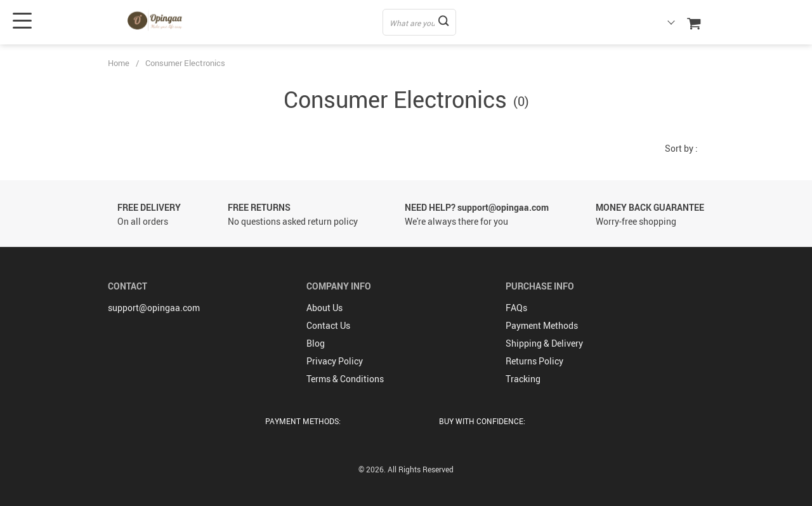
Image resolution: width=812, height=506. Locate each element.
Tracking (523, 379)
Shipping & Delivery (544, 343)
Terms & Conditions (345, 379)
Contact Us (328, 325)
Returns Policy (534, 361)
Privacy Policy (335, 361)
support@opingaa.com (154, 308)
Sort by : (681, 148)
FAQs (516, 308)
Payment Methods (542, 325)
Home (119, 63)
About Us (324, 308)
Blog (316, 343)
